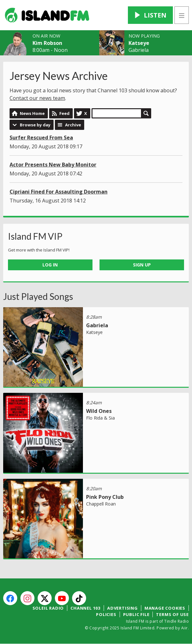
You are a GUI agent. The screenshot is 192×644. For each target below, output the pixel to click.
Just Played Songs (38, 296)
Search (146, 113)
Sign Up (142, 265)
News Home (32, 113)
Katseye (139, 43)
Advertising (122, 608)
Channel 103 (85, 608)
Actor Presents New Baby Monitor (53, 165)
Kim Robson (47, 43)
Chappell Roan (101, 504)
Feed (64, 113)
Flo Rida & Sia (100, 418)
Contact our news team (37, 98)
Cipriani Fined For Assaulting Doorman (59, 192)
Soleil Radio (48, 608)
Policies (106, 614)
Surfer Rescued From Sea (41, 138)
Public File (136, 614)
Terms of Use (172, 614)
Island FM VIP (35, 236)
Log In (50, 265)
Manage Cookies (165, 608)
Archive (73, 125)
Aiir (185, 628)
